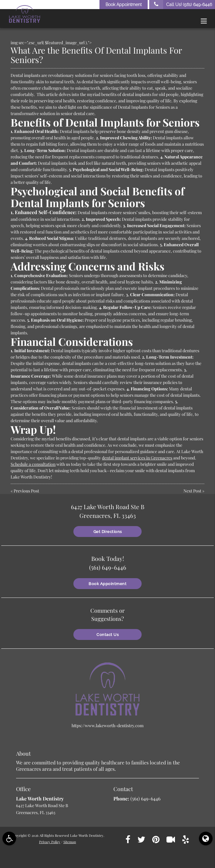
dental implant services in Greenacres (137, 458)
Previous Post (26, 491)
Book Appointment (124, 5)
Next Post (192, 491)
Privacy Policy (50, 840)
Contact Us (107, 633)
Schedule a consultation (33, 464)
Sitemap (70, 840)
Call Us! (181, 5)
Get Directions (108, 530)
